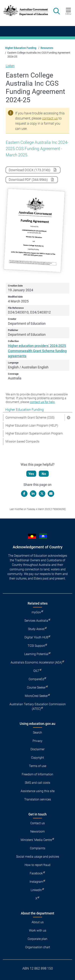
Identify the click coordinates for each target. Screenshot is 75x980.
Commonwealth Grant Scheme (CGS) (30, 418)
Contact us (37, 823)
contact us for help (42, 402)
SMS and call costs (37, 783)
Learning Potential (36, 654)
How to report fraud (37, 865)
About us (38, 922)
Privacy (37, 741)
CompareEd (36, 679)
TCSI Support (36, 646)
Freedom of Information (37, 774)
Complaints (38, 848)
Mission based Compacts (22, 441)
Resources (47, 48)
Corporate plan (37, 939)
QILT (36, 671)
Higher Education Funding (21, 48)
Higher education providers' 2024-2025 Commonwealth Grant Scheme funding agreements (37, 351)
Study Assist (36, 629)
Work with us (38, 931)
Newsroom (37, 832)
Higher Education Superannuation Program (34, 433)
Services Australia (36, 621)
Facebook (36, 873)
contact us (50, 118)
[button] (68, 418)
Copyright (37, 758)
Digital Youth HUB (36, 637)
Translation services (38, 799)
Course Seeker (36, 688)
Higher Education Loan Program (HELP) (32, 425)
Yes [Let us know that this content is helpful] (31, 474)
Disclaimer (37, 749)
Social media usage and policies (38, 857)
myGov (36, 612)
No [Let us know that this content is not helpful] (44, 474)
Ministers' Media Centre (36, 840)
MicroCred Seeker (36, 696)
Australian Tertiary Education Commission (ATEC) (38, 707)
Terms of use (38, 766)
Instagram (36, 882)
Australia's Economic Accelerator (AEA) (36, 662)
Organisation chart (38, 947)
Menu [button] (68, 14)
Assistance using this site (38, 791)
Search (37, 733)
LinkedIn (36, 890)
